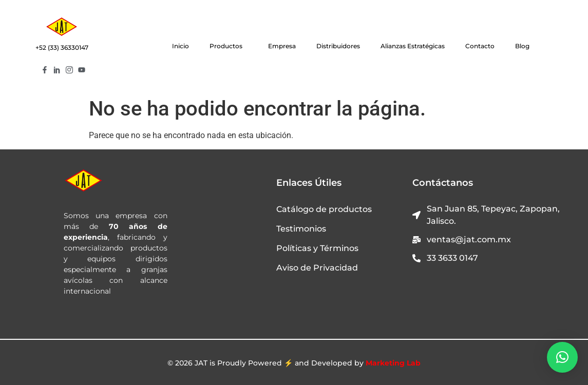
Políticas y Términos (317, 248)
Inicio (181, 46)
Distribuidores (338, 46)
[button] (562, 357)
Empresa (282, 46)
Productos (229, 46)
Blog (522, 46)
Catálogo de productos (324, 209)
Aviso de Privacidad (317, 268)
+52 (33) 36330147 (62, 47)
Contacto (480, 46)
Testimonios (301, 229)
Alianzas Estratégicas (413, 46)
